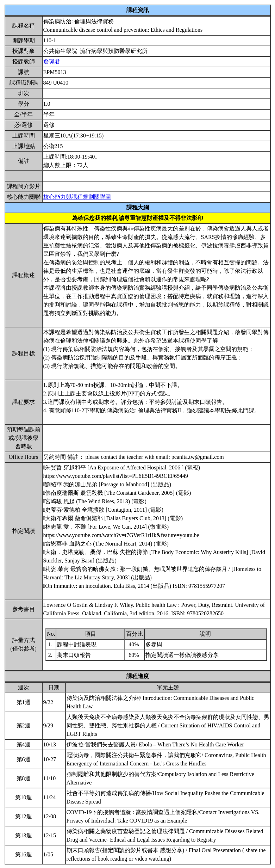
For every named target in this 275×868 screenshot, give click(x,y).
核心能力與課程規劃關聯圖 (77, 197)
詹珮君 (52, 61)
